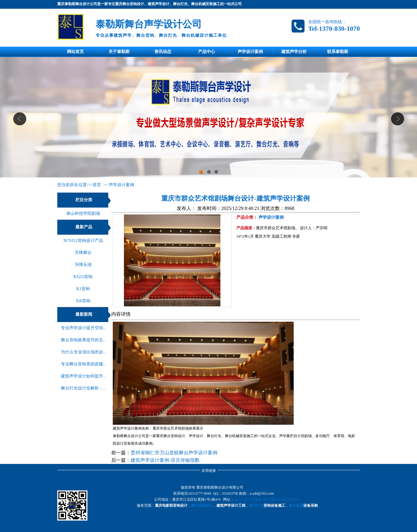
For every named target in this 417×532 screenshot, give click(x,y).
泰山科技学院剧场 (83, 213)
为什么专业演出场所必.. (83, 352)
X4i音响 (83, 301)
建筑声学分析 (294, 52)
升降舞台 (83, 253)
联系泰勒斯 (338, 52)
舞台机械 (296, 505)
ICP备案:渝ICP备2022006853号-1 (275, 499)
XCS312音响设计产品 (83, 241)
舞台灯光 (256, 505)
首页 (97, 185)
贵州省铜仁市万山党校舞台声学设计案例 (174, 453)
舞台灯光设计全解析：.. (83, 388)
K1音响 (83, 289)
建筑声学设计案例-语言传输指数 (165, 460)
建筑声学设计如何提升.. (83, 376)
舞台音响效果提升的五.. (83, 340)
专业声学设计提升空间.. (83, 328)
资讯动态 (163, 52)
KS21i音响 (83, 277)
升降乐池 (83, 265)
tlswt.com (241, 499)
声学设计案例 (250, 52)
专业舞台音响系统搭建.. (83, 364)
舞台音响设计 (202, 505)
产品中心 (207, 52)
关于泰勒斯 (119, 52)
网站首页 (75, 52)
